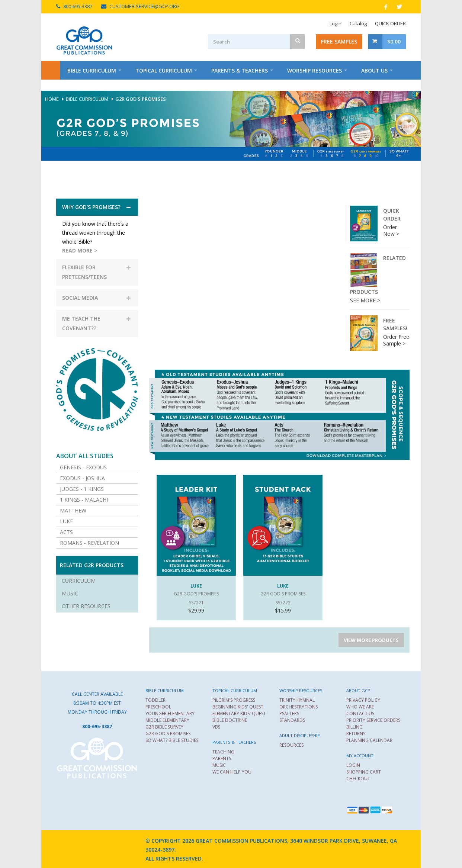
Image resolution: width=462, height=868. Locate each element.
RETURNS (356, 734)
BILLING (354, 727)
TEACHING (223, 752)
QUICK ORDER (390, 23)
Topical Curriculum (164, 70)
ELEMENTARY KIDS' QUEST (239, 713)
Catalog (358, 23)
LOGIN (353, 765)
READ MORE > (80, 250)
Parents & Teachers (240, 70)
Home (51, 70)
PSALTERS (289, 713)
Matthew (73, 510)
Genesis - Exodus (83, 467)
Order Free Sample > (396, 340)
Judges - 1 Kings (82, 489)
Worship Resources (315, 70)
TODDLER (155, 700)
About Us (374, 70)
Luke (66, 521)
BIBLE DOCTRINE (230, 720)
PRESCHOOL (158, 707)
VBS (216, 727)
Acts (66, 532)
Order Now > (391, 230)
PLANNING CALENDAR (369, 740)
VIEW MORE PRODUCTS (371, 640)
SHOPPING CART (364, 772)
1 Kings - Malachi (84, 500)
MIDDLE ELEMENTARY (167, 720)
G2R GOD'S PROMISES (168, 734)
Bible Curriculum (92, 70)
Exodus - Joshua (82, 478)
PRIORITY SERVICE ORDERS (373, 720)
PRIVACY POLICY (363, 700)
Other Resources (86, 606)
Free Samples (339, 41)
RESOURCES (291, 745)
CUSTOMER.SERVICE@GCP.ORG (145, 6)
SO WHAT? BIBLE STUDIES (172, 740)
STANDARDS (292, 720)
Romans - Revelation (89, 543)
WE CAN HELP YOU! (232, 772)
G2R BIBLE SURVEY (164, 727)
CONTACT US (360, 713)
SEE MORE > (365, 300)
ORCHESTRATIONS (299, 707)
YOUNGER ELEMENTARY (170, 713)
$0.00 (394, 41)
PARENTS (222, 758)
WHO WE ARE (360, 707)
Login (336, 23)
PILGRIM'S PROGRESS (234, 700)
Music (70, 593)
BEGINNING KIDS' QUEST (238, 707)
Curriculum (79, 581)
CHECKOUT (358, 779)
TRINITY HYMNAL (297, 700)
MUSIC (219, 765)
